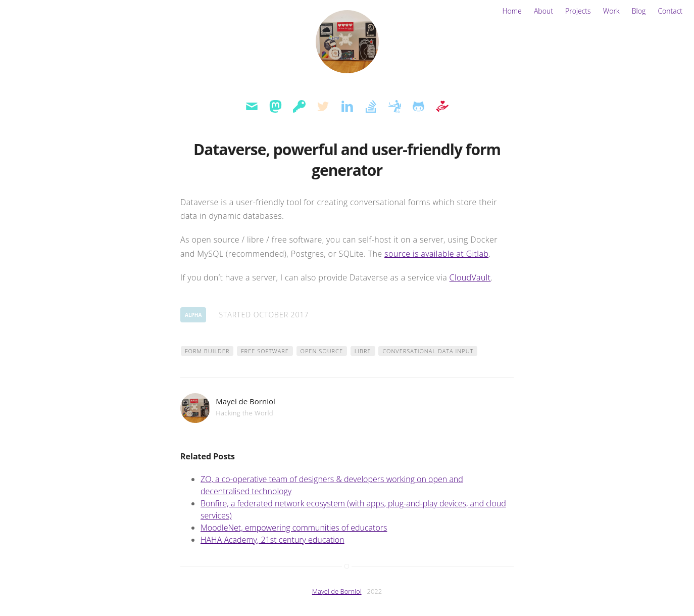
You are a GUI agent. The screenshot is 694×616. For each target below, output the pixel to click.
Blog (639, 11)
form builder (207, 351)
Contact (670, 11)
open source (322, 351)
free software (265, 351)
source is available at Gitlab (436, 254)
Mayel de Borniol (337, 591)
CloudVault (470, 277)
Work (611, 11)
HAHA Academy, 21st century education (272, 540)
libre (363, 351)
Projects (578, 11)
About (543, 11)
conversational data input (428, 351)
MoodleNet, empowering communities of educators (294, 528)
